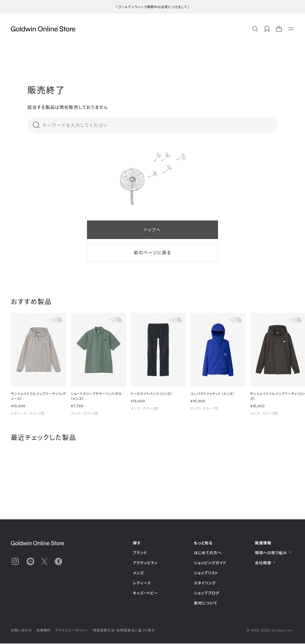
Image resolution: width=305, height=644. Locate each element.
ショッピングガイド (210, 563)
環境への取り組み (273, 553)
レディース (142, 583)
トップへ (152, 230)
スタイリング (205, 583)
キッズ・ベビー (146, 594)
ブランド (140, 553)
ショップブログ (207, 594)
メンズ (139, 573)
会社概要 (265, 563)
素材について (206, 604)
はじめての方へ (208, 553)
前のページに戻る (152, 252)
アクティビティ (145, 563)
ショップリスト (206, 573)
